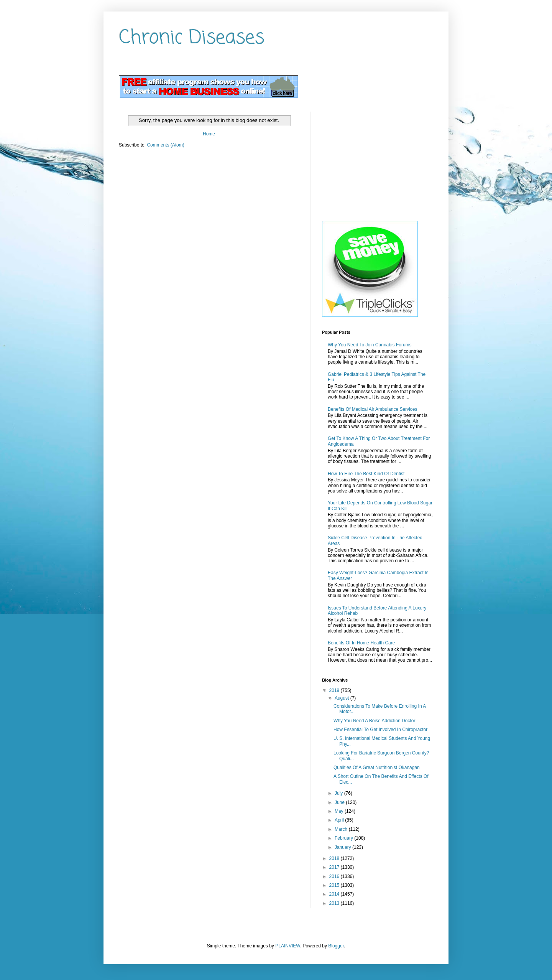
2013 (335, 903)
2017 (335, 867)
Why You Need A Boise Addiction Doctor (374, 721)
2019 (335, 690)
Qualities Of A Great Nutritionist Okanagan (377, 768)
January (343, 847)
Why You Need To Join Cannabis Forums (370, 345)
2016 (335, 876)
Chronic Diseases (192, 38)
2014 (335, 894)
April (340, 820)
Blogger (336, 946)
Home (209, 134)
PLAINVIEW (288, 946)
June (340, 802)
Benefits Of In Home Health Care (361, 643)
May (340, 811)
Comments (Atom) (165, 145)
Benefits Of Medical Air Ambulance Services (372, 409)
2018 (335, 858)
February (344, 838)
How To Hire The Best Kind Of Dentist (366, 474)
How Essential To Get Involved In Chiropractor (380, 730)
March (342, 829)
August (343, 698)
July (339, 793)
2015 (335, 885)
